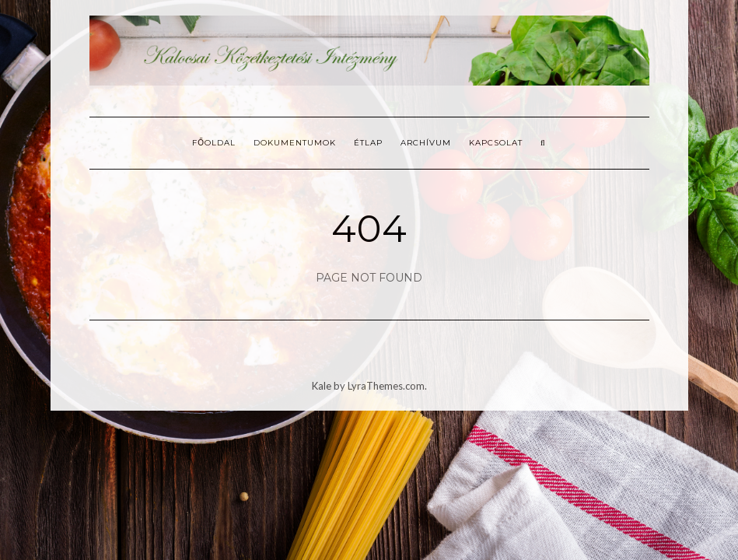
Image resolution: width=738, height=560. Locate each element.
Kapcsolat (496, 143)
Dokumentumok (295, 143)
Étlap (368, 143)
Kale (322, 386)
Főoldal (214, 143)
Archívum (426, 143)
